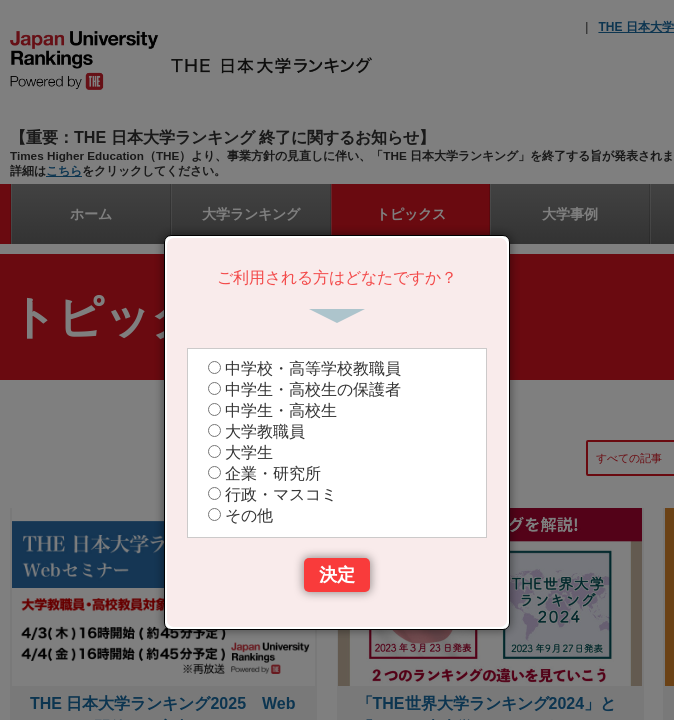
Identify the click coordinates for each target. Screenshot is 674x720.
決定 (337, 575)
